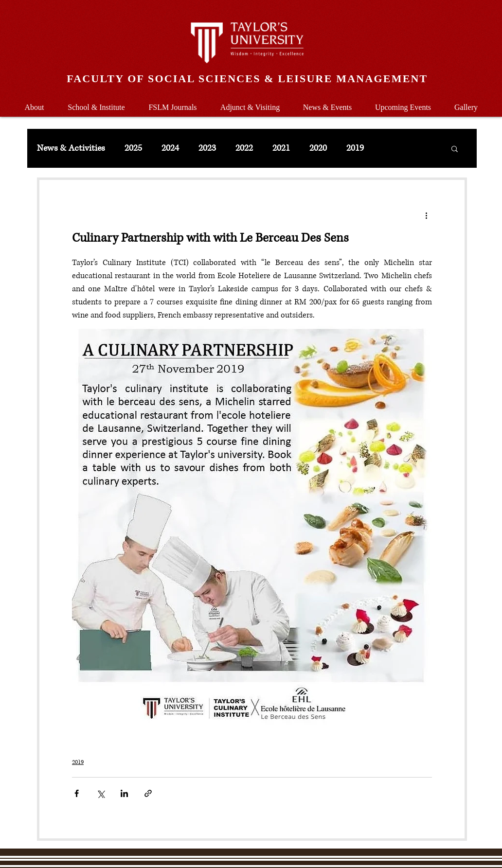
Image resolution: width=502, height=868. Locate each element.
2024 (170, 148)
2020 (318, 148)
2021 (281, 148)
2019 (355, 148)
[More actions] (426, 215)
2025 (133, 148)
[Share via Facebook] (77, 793)
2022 (244, 148)
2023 (207, 148)
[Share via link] (148, 793)
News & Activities (71, 148)
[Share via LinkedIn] (124, 793)
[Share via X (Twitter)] (100, 793)
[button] (96, 103)
